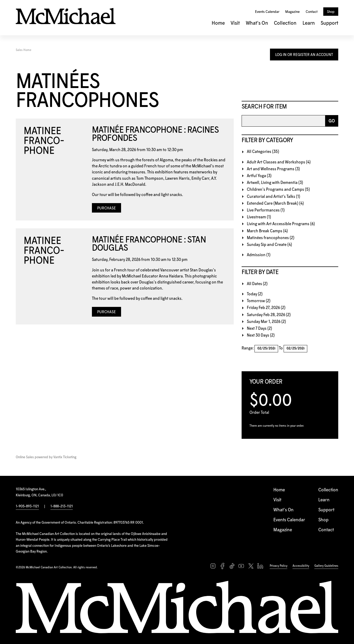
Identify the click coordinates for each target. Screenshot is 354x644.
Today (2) (255, 294)
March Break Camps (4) (267, 231)
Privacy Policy (278, 566)
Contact (312, 12)
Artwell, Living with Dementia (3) (275, 183)
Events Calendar (267, 12)
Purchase (106, 208)
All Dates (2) (257, 284)
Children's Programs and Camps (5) (278, 190)
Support (329, 23)
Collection (285, 23)
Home (218, 23)
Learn (309, 23)
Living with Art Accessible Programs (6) (281, 224)
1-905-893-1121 (27, 506)
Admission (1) (259, 255)
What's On (257, 23)
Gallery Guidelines (326, 566)
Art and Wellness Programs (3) (273, 169)
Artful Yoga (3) (259, 176)
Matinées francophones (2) (271, 238)
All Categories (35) (263, 152)
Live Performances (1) (266, 210)
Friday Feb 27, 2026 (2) (266, 308)
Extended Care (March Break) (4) (275, 203)
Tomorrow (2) (259, 301)
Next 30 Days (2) (261, 335)
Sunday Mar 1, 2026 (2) (266, 322)
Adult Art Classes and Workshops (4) (279, 162)
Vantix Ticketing (65, 457)
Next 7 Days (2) (259, 329)
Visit (235, 23)
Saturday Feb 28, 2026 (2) (269, 315)
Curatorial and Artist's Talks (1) (274, 197)
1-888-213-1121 (62, 506)
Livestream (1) (259, 217)
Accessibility (301, 566)
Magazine (292, 12)
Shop (331, 12)
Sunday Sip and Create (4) (269, 245)
